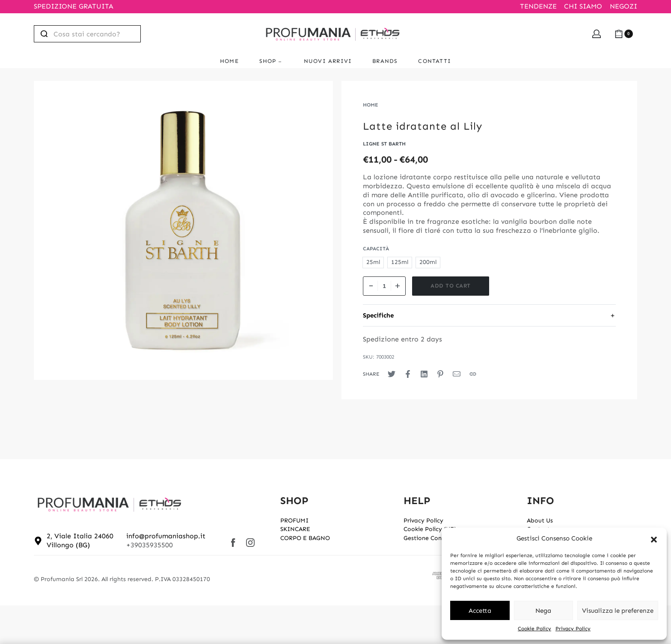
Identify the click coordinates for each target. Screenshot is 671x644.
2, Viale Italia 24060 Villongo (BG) (80, 540)
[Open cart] (624, 34)
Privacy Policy (573, 629)
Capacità (376, 249)
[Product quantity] (384, 286)
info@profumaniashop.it (166, 536)
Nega (543, 611)
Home (371, 105)
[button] (654, 539)
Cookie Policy (534, 629)
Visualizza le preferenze (618, 611)
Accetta (480, 611)
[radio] (373, 263)
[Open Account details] (597, 34)
